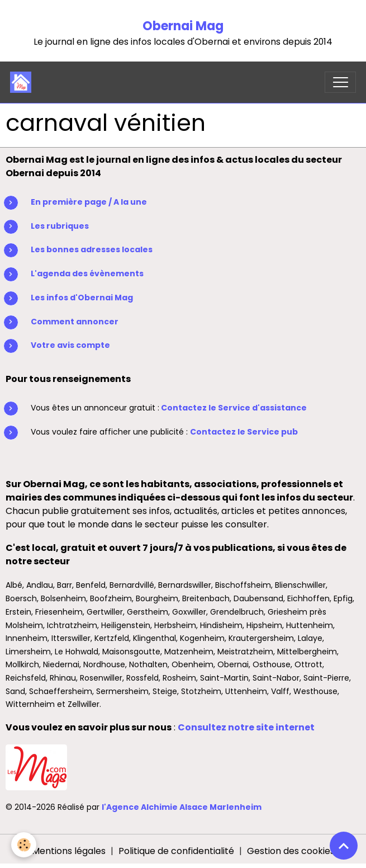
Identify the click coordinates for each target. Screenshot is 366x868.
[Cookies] (24, 845)
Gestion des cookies (291, 851)
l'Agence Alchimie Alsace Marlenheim (182, 807)
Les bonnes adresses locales (92, 249)
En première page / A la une (89, 202)
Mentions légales (69, 851)
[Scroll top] (344, 846)
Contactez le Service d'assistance (234, 408)
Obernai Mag (183, 26)
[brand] (23, 82)
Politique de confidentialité (176, 851)
